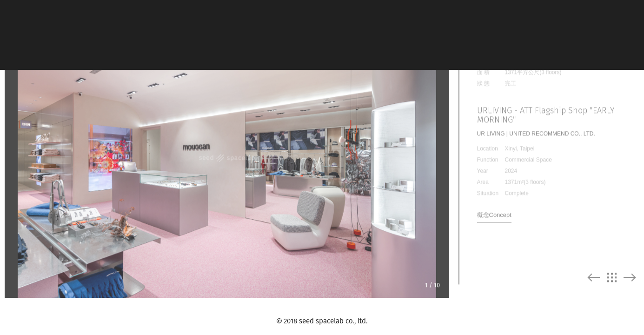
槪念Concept (494, 202)
